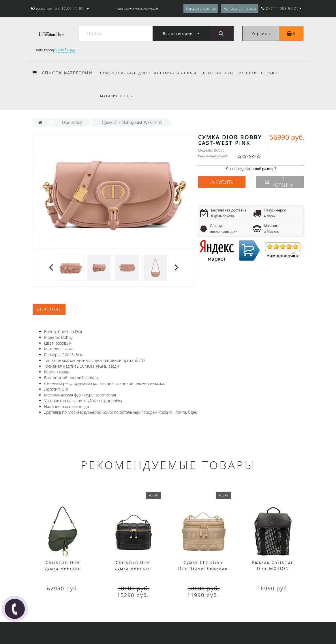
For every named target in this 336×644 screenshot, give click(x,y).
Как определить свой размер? (251, 169)
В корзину (279, 182)
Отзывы (274, 73)
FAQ (232, 73)
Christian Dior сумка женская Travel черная (133, 568)
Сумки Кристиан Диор (125, 73)
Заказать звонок (201, 9)
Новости (251, 73)
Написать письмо (240, 9)
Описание (49, 309)
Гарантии (213, 73)
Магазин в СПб (116, 96)
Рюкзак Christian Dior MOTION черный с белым (273, 568)
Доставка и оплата (176, 73)
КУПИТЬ (224, 182)
